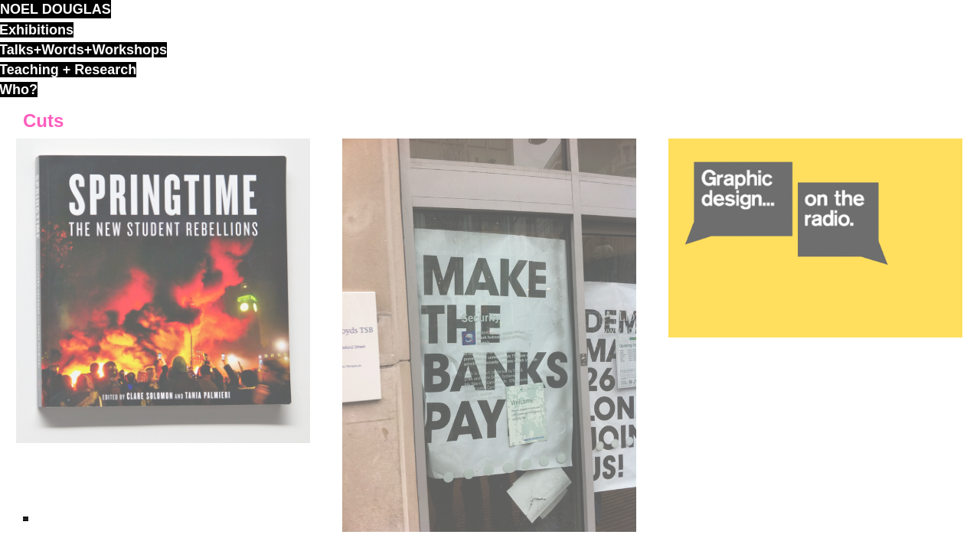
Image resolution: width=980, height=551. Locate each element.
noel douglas (56, 9)
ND (26, 519)
